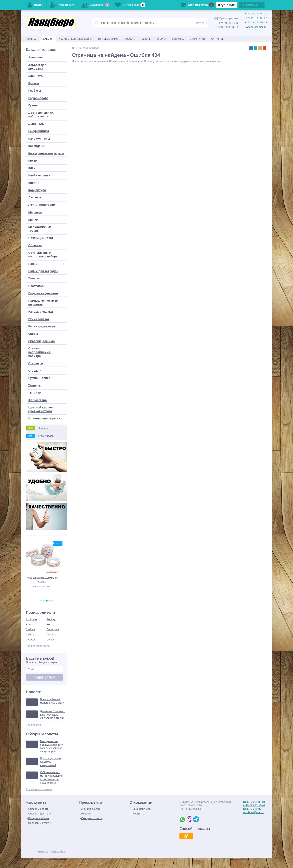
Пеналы (34, 278)
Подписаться (45, 677)
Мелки (33, 219)
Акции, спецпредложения (75, 39)
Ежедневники (39, 131)
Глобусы (35, 90)
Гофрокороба (38, 98)
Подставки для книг (43, 293)
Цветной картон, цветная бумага (41, 409)
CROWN (31, 640)
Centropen (53, 629)
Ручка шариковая (42, 326)
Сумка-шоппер (39, 378)
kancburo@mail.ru (256, 27)
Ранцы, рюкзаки (41, 311)
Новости (130, 39)
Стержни (35, 371)
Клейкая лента (39, 175)
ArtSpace (31, 619)
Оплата (162, 39)
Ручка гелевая (39, 319)
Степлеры (36, 363)
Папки (46, 264)
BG (49, 624)
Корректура (37, 190)
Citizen (30, 634)
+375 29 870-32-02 (256, 18)
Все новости (33, 725)
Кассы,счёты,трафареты (46, 153)
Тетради (34, 385)
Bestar (30, 624)
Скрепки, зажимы (42, 341)
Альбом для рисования (37, 67)
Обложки (35, 245)
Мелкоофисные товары (40, 229)
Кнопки (34, 183)
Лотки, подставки (42, 205)
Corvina (51, 634)
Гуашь (33, 105)
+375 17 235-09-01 (256, 14)
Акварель (36, 57)
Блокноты (36, 76)
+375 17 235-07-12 (256, 22)
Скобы (33, 334)
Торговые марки (108, 39)
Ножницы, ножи (41, 238)
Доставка (178, 39)
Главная (32, 39)
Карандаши (37, 146)
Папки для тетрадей (43, 271)
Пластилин (36, 286)
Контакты (217, 39)
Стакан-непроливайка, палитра (40, 352)
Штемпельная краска (44, 418)
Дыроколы (36, 124)
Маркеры (35, 212)
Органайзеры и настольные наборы (43, 254)
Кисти (33, 160)
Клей (32, 168)
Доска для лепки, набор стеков (41, 114)
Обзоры (146, 39)
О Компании (197, 39)
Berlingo (51, 619)
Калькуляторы (39, 138)
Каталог (48, 39)
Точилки (35, 393)
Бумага (34, 83)
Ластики (35, 197)
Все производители (38, 646)
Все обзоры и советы (39, 789)
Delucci (51, 640)
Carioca (30, 629)
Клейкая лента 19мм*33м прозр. (46, 579)
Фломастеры (38, 400)
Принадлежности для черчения (44, 302)
